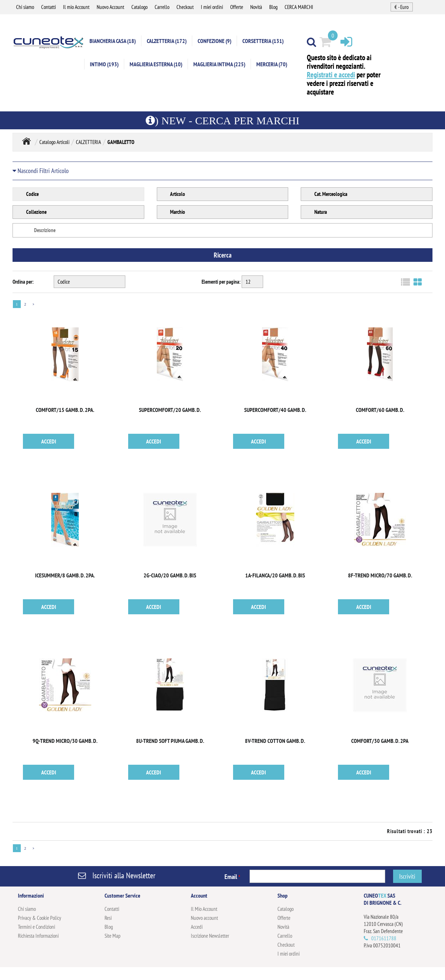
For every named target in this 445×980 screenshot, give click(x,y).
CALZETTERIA (88, 142)
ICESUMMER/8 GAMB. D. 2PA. (65, 576)
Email (232, 877)
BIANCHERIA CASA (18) (113, 41)
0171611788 (384, 939)
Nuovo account (204, 918)
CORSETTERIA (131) (263, 41)
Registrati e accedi (331, 75)
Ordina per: (23, 282)
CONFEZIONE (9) (214, 41)
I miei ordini (212, 7)
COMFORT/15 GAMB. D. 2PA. (65, 410)
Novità (256, 7)
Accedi (197, 927)
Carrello (162, 7)
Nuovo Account (110, 7)
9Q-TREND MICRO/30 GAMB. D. (65, 741)
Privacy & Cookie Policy (40, 918)
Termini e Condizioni (37, 927)
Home (26, 142)
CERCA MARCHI (299, 7)
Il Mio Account (204, 909)
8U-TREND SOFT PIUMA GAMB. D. (170, 741)
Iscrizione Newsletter (210, 936)
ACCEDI (49, 442)
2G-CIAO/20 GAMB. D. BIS (170, 576)
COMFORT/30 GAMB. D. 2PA (380, 741)
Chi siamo (25, 7)
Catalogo (139, 7)
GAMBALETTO (121, 142)
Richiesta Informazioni (38, 936)
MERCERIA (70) (272, 64)
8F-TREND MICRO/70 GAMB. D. (380, 576)
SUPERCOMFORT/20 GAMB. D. (170, 410)
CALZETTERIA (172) (167, 41)
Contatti (49, 7)
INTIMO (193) (104, 64)
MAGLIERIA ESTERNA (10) (156, 64)
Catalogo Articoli (54, 142)
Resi (108, 918)
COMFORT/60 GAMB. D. (380, 410)
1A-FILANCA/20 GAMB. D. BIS (275, 576)
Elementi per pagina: (221, 282)
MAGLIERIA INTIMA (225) (219, 64)
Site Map (113, 936)
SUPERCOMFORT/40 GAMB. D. (275, 410)
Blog (273, 7)
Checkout (185, 7)
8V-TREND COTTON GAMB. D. (275, 741)
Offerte (237, 7)
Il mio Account (76, 7)
